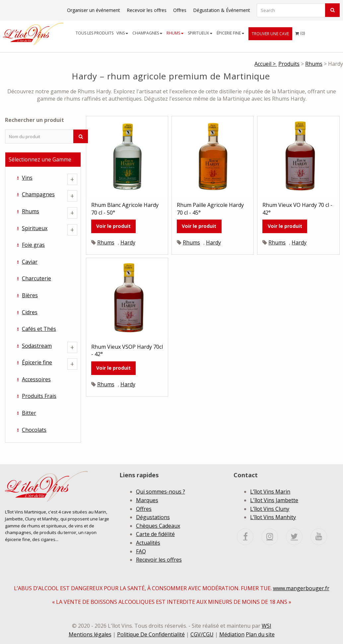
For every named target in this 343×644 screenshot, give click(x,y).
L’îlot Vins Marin (270, 492)
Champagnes (147, 33)
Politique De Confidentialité (151, 634)
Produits (289, 64)
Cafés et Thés (39, 329)
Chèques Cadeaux (158, 526)
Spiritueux (200, 33)
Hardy (128, 242)
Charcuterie (36, 278)
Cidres (30, 312)
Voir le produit (113, 226)
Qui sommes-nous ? (161, 492)
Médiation (232, 634)
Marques (147, 500)
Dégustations (153, 517)
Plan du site (260, 634)
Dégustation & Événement (222, 10)
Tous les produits (95, 33)
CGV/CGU (202, 634)
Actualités (148, 543)
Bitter (29, 413)
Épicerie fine (230, 33)
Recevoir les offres (147, 10)
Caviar (30, 262)
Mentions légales (90, 634)
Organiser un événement (94, 10)
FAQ (141, 551)
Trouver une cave (270, 34)
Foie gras (33, 245)
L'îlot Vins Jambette (274, 500)
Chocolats (34, 430)
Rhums (175, 33)
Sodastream (37, 346)
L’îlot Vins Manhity (273, 517)
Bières (30, 295)
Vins (122, 33)
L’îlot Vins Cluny (270, 509)
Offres (180, 10)
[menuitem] (95, 33)
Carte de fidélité (155, 534)
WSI (267, 626)
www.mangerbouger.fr (301, 588)
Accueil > (266, 64)
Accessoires (36, 379)
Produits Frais (39, 396)
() (300, 32)
